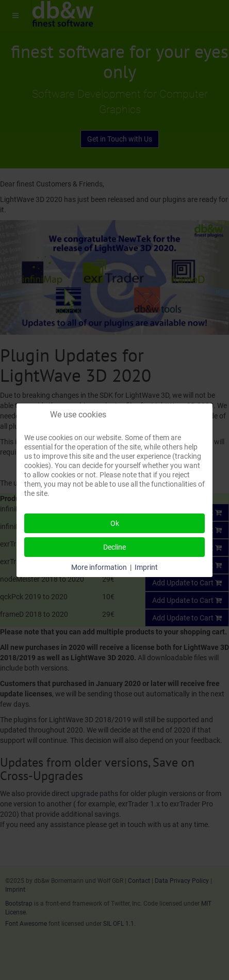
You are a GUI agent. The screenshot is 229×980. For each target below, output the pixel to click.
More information (99, 567)
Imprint (146, 567)
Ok (115, 523)
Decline (114, 547)
